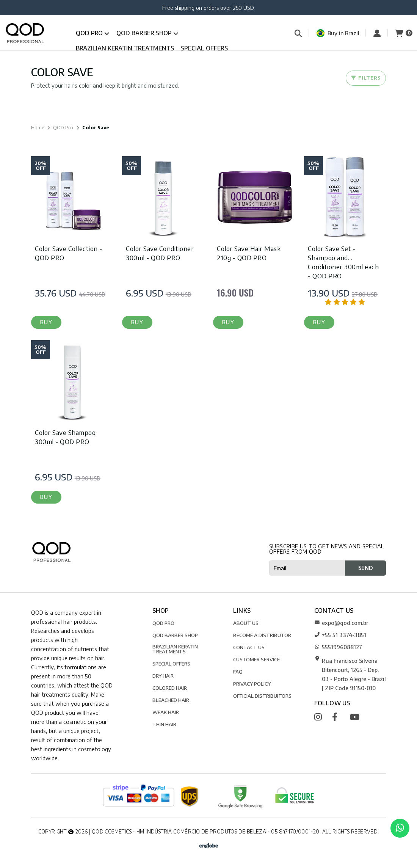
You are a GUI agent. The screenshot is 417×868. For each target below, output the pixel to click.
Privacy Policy (252, 684)
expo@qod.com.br (341, 623)
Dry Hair (163, 676)
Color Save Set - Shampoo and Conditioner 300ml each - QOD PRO (343, 262)
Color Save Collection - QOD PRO (69, 253)
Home (38, 127)
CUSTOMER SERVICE (256, 659)
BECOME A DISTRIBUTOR (262, 635)
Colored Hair (170, 688)
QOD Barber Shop (147, 33)
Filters (366, 78)
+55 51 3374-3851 (340, 635)
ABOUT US (246, 623)
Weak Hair (166, 712)
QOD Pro (93, 33)
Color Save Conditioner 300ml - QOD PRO (160, 253)
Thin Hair (164, 724)
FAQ (238, 671)
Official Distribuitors (262, 696)
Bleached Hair (171, 700)
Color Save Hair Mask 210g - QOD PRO (249, 253)
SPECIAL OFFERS (204, 48)
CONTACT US (249, 647)
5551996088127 (338, 647)
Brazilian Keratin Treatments (125, 48)
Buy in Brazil (338, 33)
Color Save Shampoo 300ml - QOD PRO (65, 437)
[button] (46, 322)
